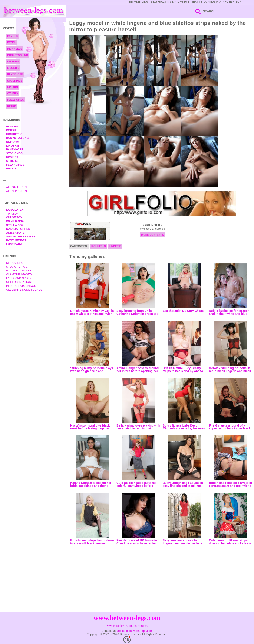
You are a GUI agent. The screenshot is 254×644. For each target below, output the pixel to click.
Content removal (137, 626)
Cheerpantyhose (19, 282)
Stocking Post (18, 267)
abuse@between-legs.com (135, 631)
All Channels (17, 191)
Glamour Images (19, 274)
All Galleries (17, 187)
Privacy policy (115, 626)
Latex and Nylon (19, 278)
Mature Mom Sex (19, 270)
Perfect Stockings (21, 286)
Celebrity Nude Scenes (24, 290)
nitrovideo (15, 263)
